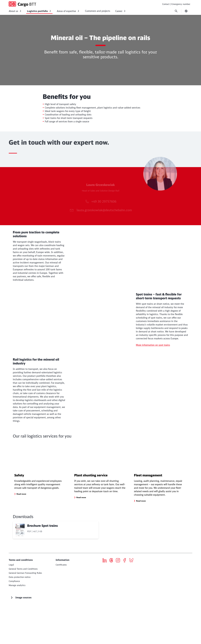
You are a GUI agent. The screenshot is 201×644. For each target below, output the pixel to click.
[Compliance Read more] (14, 620)
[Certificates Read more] (61, 604)
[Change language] (186, 11)
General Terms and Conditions (23, 608)
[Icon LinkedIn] (106, 600)
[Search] (176, 11)
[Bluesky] (132, 600)
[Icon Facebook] (126, 600)
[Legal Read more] (11, 604)
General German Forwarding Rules (25, 612)
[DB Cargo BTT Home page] (22, 4)
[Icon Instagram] (119, 600)
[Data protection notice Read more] (20, 616)
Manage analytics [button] (17, 625)
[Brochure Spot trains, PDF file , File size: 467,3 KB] (56, 569)
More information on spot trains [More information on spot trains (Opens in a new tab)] (153, 372)
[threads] (112, 600)
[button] (21, 533)
